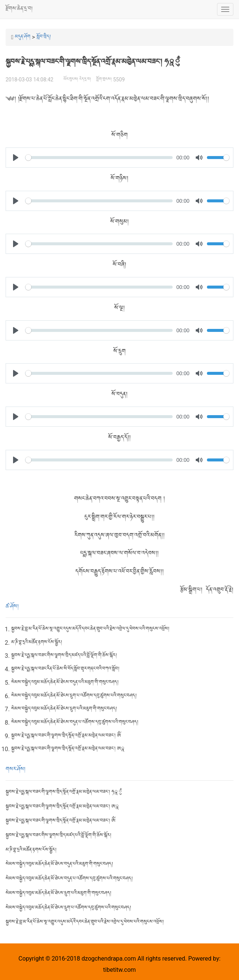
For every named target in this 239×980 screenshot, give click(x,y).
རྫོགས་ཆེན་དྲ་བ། (19, 9)
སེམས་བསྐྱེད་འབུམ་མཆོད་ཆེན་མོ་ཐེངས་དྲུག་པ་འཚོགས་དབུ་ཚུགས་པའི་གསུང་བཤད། (74, 696)
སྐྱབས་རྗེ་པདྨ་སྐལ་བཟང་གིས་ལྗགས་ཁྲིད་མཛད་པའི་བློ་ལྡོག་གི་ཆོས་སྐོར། (64, 656)
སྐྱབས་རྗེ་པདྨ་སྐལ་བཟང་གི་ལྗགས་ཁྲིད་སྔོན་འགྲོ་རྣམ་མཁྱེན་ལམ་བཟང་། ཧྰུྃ (64, 792)
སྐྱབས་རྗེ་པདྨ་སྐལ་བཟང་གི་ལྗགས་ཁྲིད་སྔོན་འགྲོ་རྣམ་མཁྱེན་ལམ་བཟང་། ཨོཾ (66, 736)
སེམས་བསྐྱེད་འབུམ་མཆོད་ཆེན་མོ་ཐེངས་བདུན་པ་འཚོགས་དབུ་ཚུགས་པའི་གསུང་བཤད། (75, 723)
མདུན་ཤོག (23, 37)
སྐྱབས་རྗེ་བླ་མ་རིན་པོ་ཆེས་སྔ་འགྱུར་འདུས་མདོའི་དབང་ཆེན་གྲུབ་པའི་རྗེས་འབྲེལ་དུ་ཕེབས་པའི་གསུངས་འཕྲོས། (90, 629)
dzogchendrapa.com (109, 959)
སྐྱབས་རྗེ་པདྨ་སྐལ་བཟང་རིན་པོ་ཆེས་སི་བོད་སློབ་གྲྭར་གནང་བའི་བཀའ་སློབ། (65, 669)
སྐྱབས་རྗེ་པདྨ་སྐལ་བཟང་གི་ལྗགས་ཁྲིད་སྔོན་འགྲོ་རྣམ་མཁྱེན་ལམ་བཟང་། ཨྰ (68, 749)
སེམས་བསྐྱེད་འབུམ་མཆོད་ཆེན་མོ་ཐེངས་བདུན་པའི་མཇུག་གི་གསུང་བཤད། (65, 683)
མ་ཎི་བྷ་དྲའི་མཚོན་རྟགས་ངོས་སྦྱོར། (37, 643)
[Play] (16, 158)
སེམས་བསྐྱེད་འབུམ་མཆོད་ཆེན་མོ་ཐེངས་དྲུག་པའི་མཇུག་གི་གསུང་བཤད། (64, 709)
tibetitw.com (120, 970)
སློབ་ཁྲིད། (44, 37)
